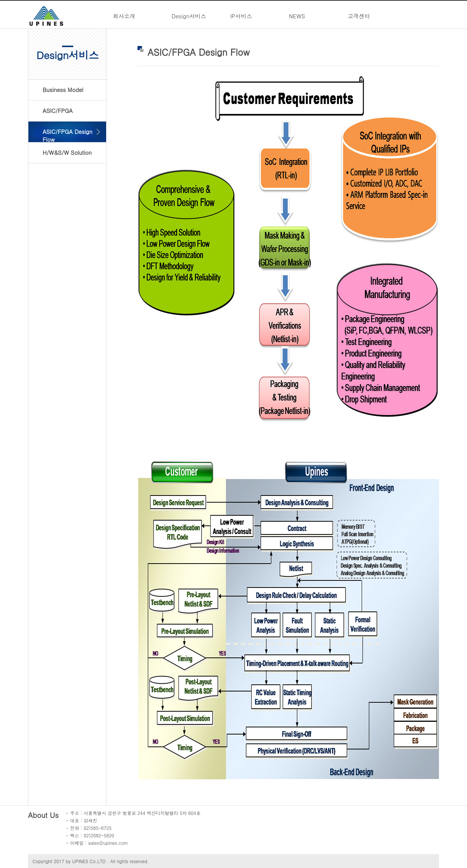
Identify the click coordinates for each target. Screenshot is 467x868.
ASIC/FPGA (58, 111)
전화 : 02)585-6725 (91, 828)
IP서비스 (241, 16)
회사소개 (124, 16)
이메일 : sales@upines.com (99, 843)
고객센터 (359, 16)
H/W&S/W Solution (67, 152)
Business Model (63, 90)
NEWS (297, 16)
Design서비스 (189, 16)
